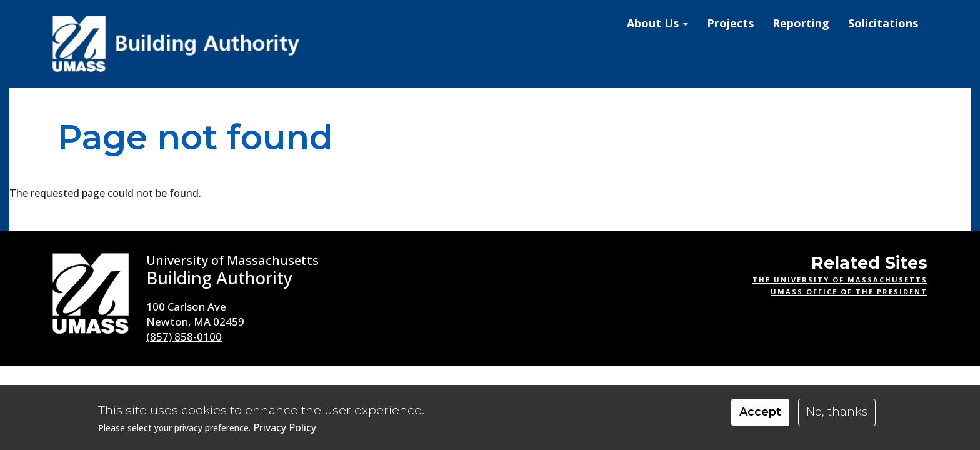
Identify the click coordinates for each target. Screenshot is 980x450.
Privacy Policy (285, 428)
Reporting (801, 23)
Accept (760, 412)
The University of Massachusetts (840, 280)
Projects (730, 23)
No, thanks (837, 412)
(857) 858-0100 (184, 337)
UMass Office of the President (849, 292)
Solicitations (883, 23)
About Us (657, 23)
